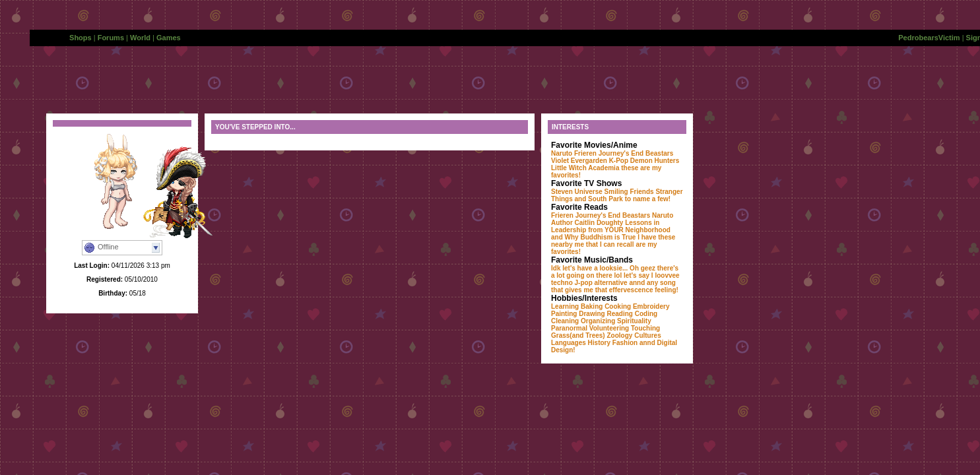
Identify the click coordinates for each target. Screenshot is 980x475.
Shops (81, 38)
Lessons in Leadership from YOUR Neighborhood (611, 226)
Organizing (598, 321)
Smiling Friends (629, 192)
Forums (111, 38)
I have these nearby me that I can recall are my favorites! (613, 244)
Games (169, 38)
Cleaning (565, 321)
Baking (592, 306)
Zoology (620, 335)
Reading (619, 314)
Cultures (648, 335)
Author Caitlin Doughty (587, 223)
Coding (646, 314)
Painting (564, 314)
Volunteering (609, 328)
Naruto (562, 153)
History (599, 343)
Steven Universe (577, 192)
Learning (565, 306)
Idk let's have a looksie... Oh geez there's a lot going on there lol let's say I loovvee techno (615, 275)
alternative (611, 283)
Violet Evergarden (579, 161)
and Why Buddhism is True (593, 237)
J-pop (584, 283)
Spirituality (634, 321)
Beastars (659, 153)
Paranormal (569, 328)
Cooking (618, 306)
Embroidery (651, 306)
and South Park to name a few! (623, 199)
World (140, 38)
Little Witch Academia (585, 168)
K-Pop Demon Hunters (644, 161)
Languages (569, 343)
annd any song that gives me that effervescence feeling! (615, 286)
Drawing (592, 314)
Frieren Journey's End (609, 153)
